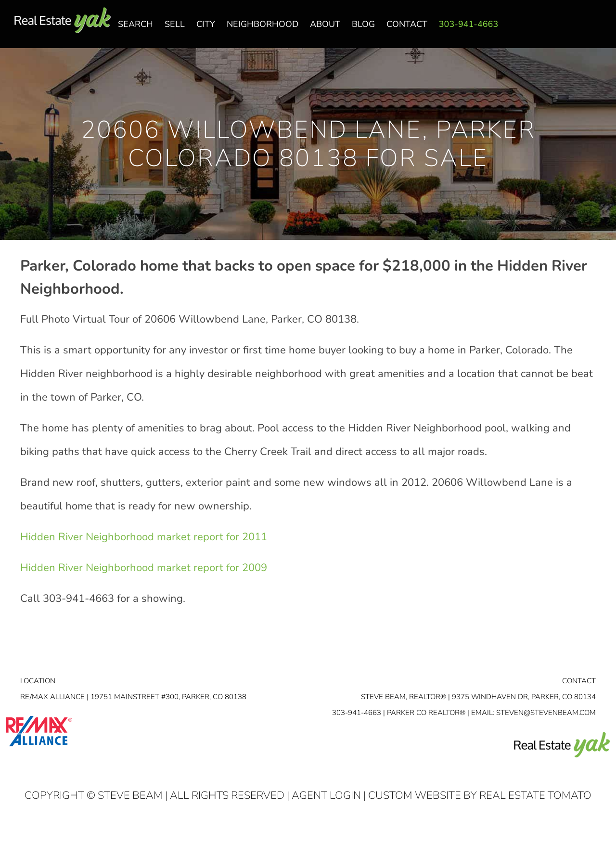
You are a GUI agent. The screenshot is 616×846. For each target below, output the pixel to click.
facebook (560, 29)
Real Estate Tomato (535, 795)
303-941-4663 (357, 713)
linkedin (579, 29)
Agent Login (326, 795)
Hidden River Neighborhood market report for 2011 (144, 537)
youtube (598, 29)
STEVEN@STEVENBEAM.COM (546, 713)
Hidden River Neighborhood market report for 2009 (144, 568)
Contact (579, 681)
